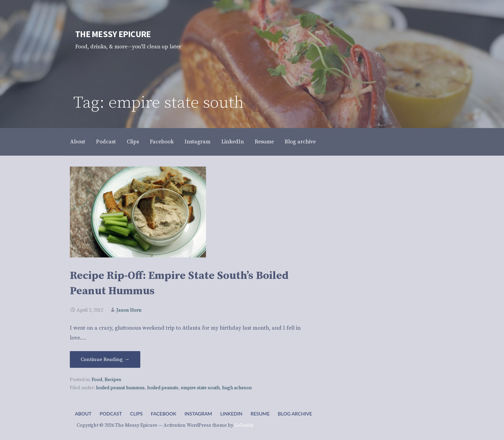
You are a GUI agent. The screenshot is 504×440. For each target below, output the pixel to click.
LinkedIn (233, 142)
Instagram (198, 142)
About (78, 142)
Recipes (113, 380)
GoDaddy (244, 425)
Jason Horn (129, 310)
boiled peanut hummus (120, 388)
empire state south (200, 388)
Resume (264, 142)
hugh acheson (237, 388)
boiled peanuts (163, 388)
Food (97, 380)
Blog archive (300, 142)
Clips (133, 142)
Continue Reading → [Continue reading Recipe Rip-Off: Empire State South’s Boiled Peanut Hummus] (105, 359)
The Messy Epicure (113, 34)
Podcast (106, 142)
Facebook (162, 142)
